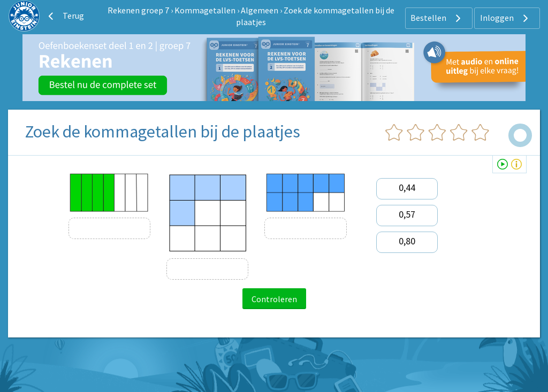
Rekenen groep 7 (138, 10)
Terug (65, 16)
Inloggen (505, 18)
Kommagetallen (205, 10)
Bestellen (437, 18)
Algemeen (260, 10)
